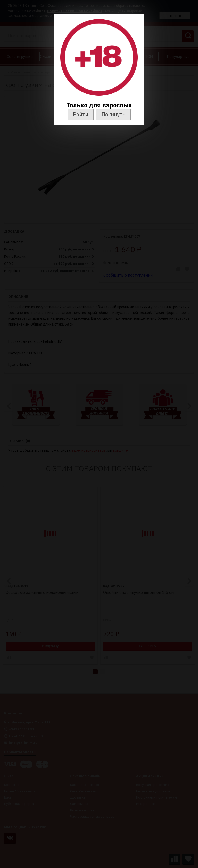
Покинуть (113, 114)
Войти (81, 114)
